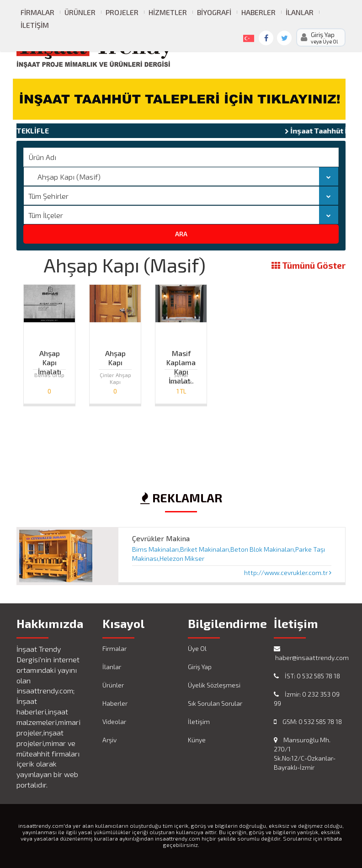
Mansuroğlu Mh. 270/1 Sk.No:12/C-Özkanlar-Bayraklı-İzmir (305, 754)
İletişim (35, 25)
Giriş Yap (200, 667)
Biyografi (214, 12)
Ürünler (80, 12)
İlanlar (300, 12)
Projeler (122, 12)
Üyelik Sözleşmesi (214, 685)
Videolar (114, 722)
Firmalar (37, 12)
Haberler (258, 12)
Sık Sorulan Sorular (215, 703)
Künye (197, 740)
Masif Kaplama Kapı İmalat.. (181, 356)
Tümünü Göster (309, 266)
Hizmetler (168, 12)
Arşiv (109, 740)
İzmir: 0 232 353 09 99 (307, 699)
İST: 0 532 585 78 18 (307, 676)
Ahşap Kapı (115, 356)
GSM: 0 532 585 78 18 (308, 722)
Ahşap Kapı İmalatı (50, 356)
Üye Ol (197, 648)
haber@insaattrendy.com (310, 653)
